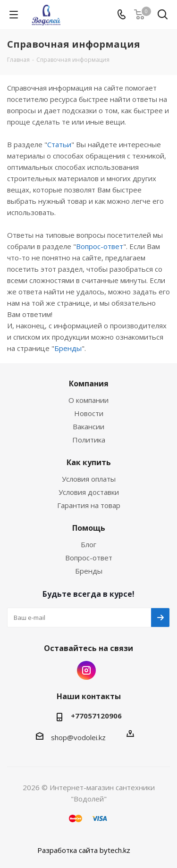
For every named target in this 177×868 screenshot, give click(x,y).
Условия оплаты (89, 479)
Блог (88, 544)
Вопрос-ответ (100, 246)
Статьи (59, 144)
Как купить (89, 462)
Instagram (86, 670)
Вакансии (88, 426)
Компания (89, 384)
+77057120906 (96, 716)
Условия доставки (89, 492)
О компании (88, 400)
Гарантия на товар (89, 505)
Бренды (68, 348)
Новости (89, 413)
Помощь (89, 528)
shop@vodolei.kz (78, 737)
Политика (89, 440)
